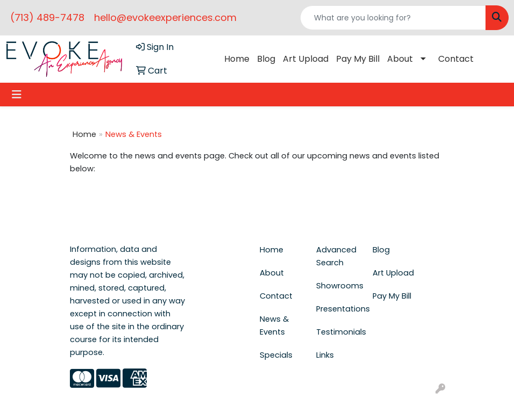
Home (237, 59)
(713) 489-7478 (47, 17)
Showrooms (338, 286)
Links (325, 355)
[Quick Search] (393, 18)
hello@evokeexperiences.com (165, 17)
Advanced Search (336, 256)
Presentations (338, 309)
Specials (276, 355)
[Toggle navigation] (17, 95)
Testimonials (338, 332)
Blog (266, 59)
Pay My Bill (358, 59)
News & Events (274, 325)
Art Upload (306, 59)
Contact (456, 59)
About (400, 59)
